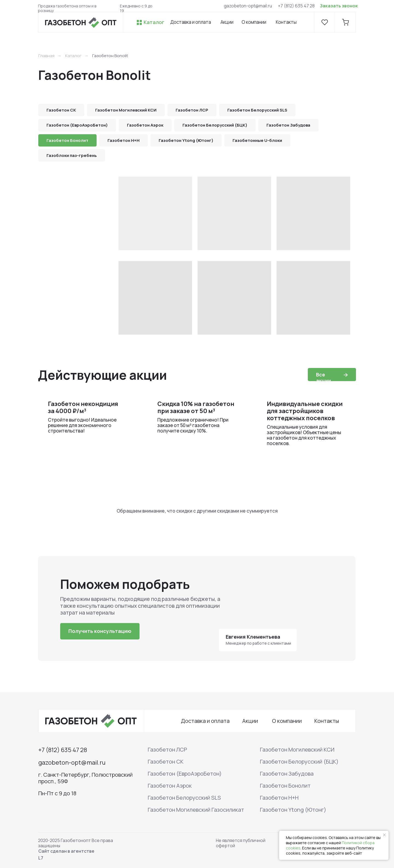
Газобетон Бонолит (67, 140)
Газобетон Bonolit (110, 56)
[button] (100, 631)
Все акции (324, 378)
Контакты (286, 22)
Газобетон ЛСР (192, 110)
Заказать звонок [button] (339, 6)
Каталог (154, 22)
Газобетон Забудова (288, 125)
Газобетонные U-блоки (257, 140)
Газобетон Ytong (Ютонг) (186, 140)
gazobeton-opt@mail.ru (248, 6)
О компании (254, 22)
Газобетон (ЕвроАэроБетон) (77, 125)
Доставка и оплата (191, 22)
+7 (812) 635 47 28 (296, 6)
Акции (227, 22)
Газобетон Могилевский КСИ (126, 110)
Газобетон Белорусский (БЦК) (215, 125)
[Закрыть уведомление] (384, 835)
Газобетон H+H (124, 140)
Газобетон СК (61, 110)
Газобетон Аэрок (145, 125)
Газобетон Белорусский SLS (257, 110)
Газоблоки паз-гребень (72, 155)
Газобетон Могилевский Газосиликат (196, 810)
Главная (46, 56)
